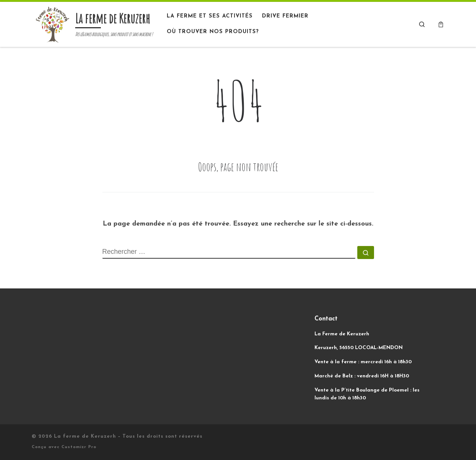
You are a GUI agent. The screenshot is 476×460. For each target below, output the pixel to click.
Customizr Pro (79, 447)
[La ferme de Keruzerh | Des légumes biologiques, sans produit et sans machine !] (52, 23)
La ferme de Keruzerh (85, 436)
